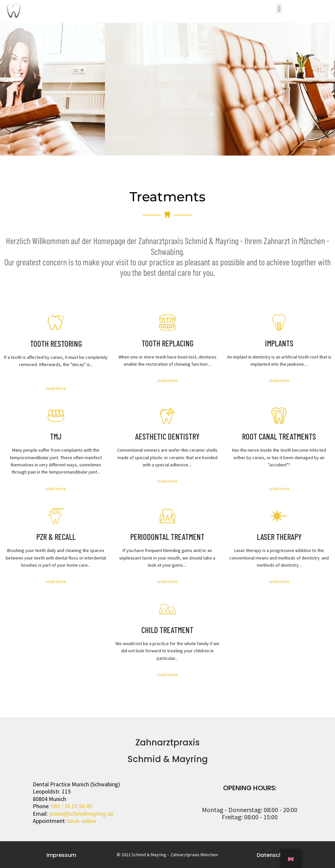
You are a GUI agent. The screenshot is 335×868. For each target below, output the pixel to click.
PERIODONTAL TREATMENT (167, 537)
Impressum (61, 855)
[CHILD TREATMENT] (167, 609)
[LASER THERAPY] (279, 516)
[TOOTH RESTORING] (56, 323)
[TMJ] (56, 416)
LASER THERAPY (279, 537)
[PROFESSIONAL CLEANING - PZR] (56, 516)
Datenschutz (274, 855)
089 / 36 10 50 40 (71, 806)
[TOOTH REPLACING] (167, 323)
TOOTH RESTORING (56, 343)
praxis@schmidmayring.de (81, 814)
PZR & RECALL (56, 537)
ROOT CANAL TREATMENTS (279, 436)
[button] (279, 9)
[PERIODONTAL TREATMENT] (167, 516)
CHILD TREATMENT (167, 630)
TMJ (56, 436)
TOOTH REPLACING (167, 343)
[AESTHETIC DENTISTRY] (167, 416)
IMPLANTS (279, 343)
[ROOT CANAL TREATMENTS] (279, 416)
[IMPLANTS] (279, 323)
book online (82, 821)
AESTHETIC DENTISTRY (167, 436)
